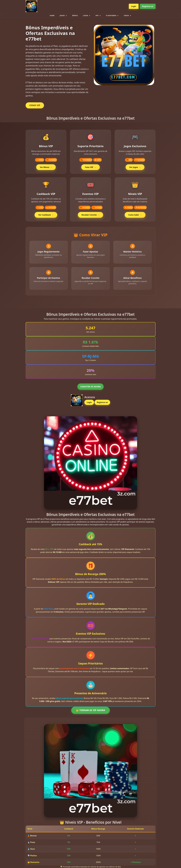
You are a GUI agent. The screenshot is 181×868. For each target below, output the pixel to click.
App (97, 15)
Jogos (62, 15)
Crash (126, 15)
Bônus (75, 15)
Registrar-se (148, 6)
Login (134, 6)
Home (52, 15)
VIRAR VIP (35, 105)
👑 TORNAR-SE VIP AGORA (90, 711)
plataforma (111, 15)
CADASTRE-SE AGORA (90, 387)
